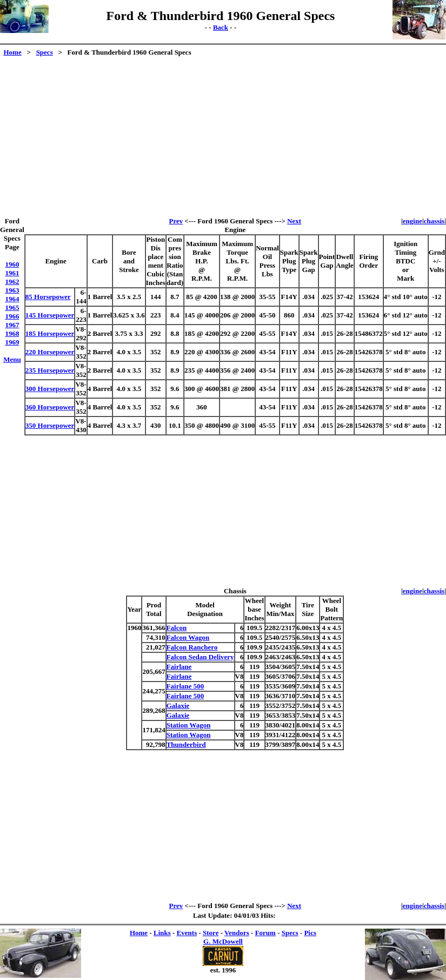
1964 (12, 299)
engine (412, 221)
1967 (12, 325)
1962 (12, 282)
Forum (265, 933)
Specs (45, 52)
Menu (12, 359)
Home (13, 52)
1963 (12, 290)
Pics (310, 933)
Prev (176, 221)
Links (162, 933)
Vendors (237, 933)
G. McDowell (223, 941)
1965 (12, 307)
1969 (12, 342)
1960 (12, 264)
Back (221, 27)
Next (294, 221)
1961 (12, 273)
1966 (12, 316)
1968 (12, 333)
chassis (434, 221)
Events (187, 933)
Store (211, 933)
